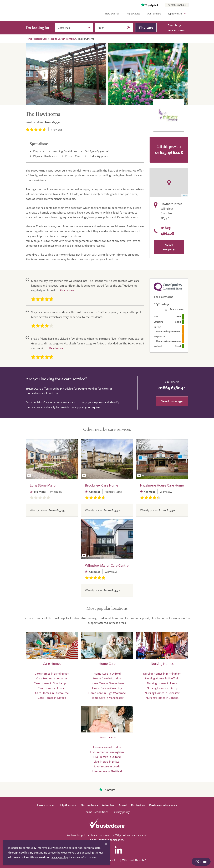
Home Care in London (107, 678)
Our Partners (154, 14)
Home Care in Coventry (107, 688)
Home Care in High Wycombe (107, 693)
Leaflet (185, 196)
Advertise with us (177, 5)
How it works (112, 14)
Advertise (108, 805)
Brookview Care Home (101, 485)
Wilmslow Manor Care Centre (107, 565)
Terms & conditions (96, 812)
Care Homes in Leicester (52, 678)
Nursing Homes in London (162, 698)
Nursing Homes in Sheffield (162, 678)
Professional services (163, 805)
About (123, 805)
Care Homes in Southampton (52, 683)
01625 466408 (169, 152)
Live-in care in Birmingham (107, 752)
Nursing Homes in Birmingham (162, 673)
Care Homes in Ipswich (52, 688)
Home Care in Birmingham (107, 683)
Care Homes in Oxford (52, 698)
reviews (57, 129)
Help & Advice (133, 14)
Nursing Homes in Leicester (162, 693)
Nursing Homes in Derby (162, 688)
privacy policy (59, 857)
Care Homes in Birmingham (52, 673)
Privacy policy (121, 812)
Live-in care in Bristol (107, 761)
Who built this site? (134, 860)
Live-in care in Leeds (107, 766)
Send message (172, 401)
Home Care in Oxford (107, 673)
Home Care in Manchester (107, 698)
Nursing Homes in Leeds (162, 683)
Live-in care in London (107, 747)
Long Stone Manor (43, 485)
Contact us (138, 805)
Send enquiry (169, 247)
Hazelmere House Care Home (162, 485)
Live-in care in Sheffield (107, 771)
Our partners (89, 805)
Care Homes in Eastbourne (52, 693)
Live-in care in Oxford (107, 757)
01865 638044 (172, 388)
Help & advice (68, 805)
